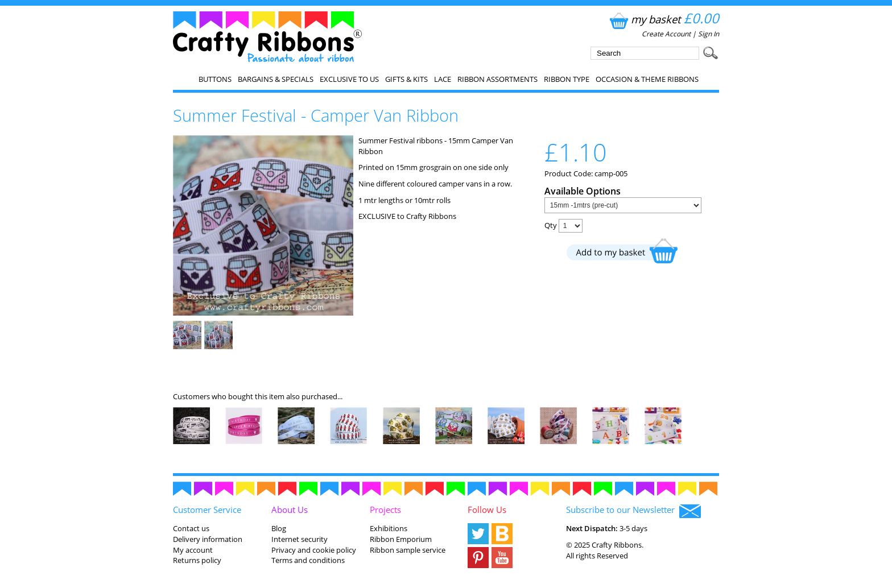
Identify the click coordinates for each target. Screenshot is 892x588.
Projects (385, 510)
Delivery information (208, 539)
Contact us (191, 528)
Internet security (300, 539)
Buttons (215, 79)
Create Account (666, 34)
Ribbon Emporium (401, 539)
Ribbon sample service (408, 550)
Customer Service (207, 510)
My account (193, 550)
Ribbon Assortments (497, 79)
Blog (279, 528)
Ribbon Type (567, 79)
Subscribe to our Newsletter (633, 511)
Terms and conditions (308, 560)
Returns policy (197, 560)
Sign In (709, 34)
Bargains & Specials (276, 79)
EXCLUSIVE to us (349, 79)
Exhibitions (389, 528)
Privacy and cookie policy (314, 550)
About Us (290, 510)
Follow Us (487, 510)
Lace (443, 79)
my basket (663, 19)
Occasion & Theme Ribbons (647, 79)
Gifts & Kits (406, 79)
